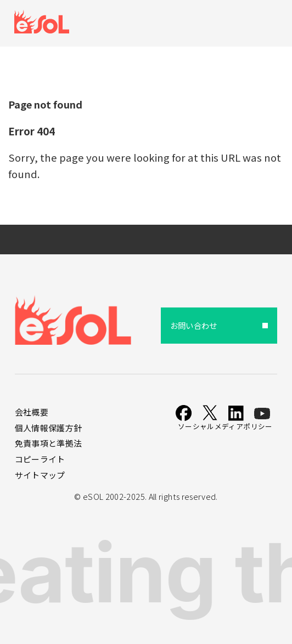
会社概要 (32, 412)
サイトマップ (40, 475)
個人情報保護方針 (49, 428)
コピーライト (40, 459)
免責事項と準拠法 (49, 443)
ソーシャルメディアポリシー (225, 426)
